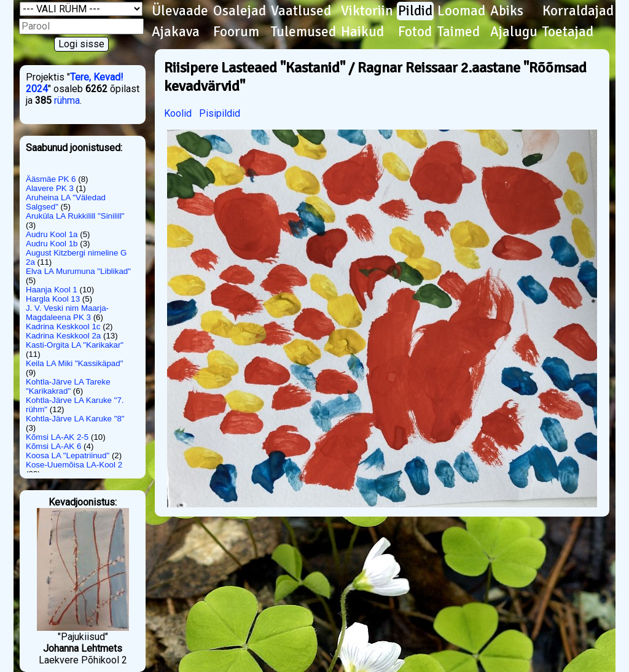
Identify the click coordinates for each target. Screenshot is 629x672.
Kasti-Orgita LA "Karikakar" (75, 345)
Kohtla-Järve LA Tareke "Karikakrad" (68, 386)
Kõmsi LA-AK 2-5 (57, 437)
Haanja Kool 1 (52, 290)
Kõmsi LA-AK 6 (53, 446)
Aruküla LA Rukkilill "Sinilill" (75, 216)
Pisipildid (220, 113)
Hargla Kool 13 (53, 299)
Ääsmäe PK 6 (51, 179)
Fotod (415, 32)
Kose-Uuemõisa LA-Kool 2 (74, 465)
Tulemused (303, 32)
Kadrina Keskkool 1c (63, 326)
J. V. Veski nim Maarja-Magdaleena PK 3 (67, 313)
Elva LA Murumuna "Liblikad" (78, 271)
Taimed (459, 32)
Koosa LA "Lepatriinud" (68, 455)
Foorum (236, 32)
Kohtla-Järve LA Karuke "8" (75, 419)
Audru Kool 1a (52, 234)
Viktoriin (367, 11)
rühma (67, 100)
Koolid (178, 113)
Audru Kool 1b (52, 244)
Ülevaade (180, 11)
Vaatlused (301, 11)
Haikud (362, 32)
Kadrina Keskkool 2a (63, 336)
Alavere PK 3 (50, 188)
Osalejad (240, 11)
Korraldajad (578, 11)
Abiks (507, 11)
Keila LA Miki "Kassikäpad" (74, 363)
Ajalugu (514, 32)
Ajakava (176, 32)
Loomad (461, 11)
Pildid (415, 11)
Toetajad (568, 32)
